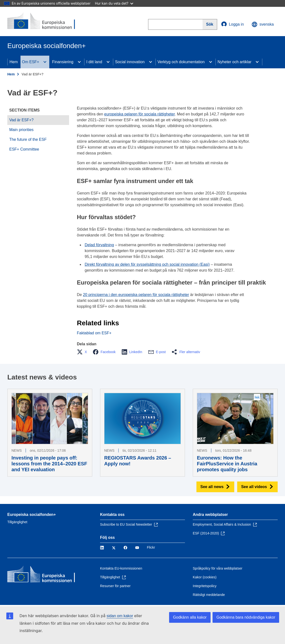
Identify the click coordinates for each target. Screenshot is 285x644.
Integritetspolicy (205, 586)
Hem (14, 62)
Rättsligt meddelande (209, 595)
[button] (83, 352)
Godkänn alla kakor (190, 617)
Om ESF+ (31, 62)
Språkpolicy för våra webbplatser (218, 568)
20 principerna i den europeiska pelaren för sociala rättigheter (136, 295)
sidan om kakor (120, 616)
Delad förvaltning (99, 245)
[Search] (210, 24)
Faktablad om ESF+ (94, 333)
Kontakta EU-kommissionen (121, 568)
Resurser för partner (115, 586)
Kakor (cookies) (205, 577)
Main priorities (21, 130)
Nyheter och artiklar (235, 62)
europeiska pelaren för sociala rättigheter (139, 114)
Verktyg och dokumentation (181, 62)
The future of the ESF (28, 139)
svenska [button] (263, 24)
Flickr (151, 547)
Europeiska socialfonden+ (32, 515)
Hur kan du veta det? (114, 3)
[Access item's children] (45, 62)
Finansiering (63, 62)
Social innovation (130, 62)
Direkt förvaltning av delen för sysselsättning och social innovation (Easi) (147, 264)
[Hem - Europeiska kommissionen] (43, 21)
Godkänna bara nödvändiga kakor (246, 617)
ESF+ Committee (24, 149)
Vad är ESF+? (21, 120)
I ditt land (94, 62)
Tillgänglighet (17, 522)
